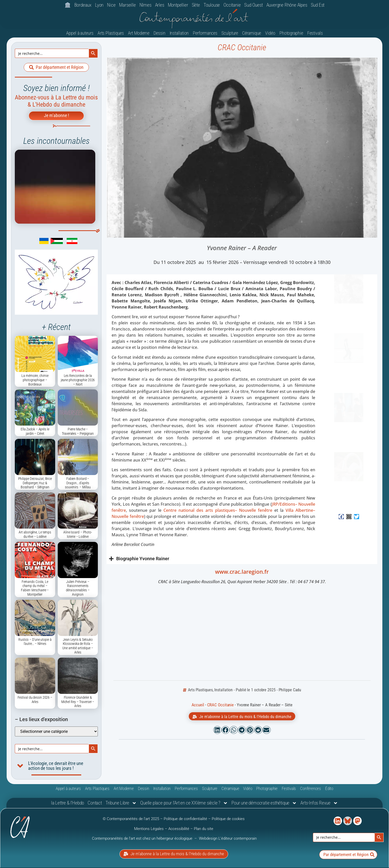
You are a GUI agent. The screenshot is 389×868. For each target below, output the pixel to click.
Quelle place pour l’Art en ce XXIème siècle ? (184, 804)
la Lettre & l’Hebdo (68, 804)
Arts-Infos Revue (319, 804)
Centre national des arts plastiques (218, 511)
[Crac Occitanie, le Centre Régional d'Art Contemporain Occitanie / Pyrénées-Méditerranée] (242, 634)
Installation (179, 34)
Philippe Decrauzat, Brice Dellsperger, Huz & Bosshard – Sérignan (35, 484)
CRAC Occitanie (242, 48)
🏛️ (68, 5)
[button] (217, 731)
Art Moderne (139, 34)
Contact (95, 804)
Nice (111, 5)
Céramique (252, 34)
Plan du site (204, 829)
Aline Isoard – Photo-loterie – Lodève (78, 535)
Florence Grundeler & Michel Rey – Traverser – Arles (78, 703)
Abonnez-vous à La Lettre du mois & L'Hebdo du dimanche (56, 102)
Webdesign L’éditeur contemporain (228, 839)
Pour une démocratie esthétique (264, 804)
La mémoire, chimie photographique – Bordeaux (35, 381)
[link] (36, 243)
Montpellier (178, 5)
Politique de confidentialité (185, 820)
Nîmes (145, 5)
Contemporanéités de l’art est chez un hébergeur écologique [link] (143, 839)
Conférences (311, 789)
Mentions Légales (149, 829)
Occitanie (232, 5)
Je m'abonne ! (56, 116)
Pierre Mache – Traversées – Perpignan (78, 432)
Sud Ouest (253, 5)
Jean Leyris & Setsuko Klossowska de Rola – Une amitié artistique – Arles (78, 647)
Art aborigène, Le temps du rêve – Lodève (35, 535)
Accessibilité (179, 829)
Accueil (198, 706)
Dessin (159, 34)
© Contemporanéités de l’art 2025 (131, 820)
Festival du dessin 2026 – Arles (35, 700)
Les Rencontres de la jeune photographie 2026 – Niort (78, 381)
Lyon (99, 5)
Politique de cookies (228, 820)
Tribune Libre (121, 804)
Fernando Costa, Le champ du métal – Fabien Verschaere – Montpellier (35, 589)
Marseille (127, 5)
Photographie (291, 34)
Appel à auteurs (80, 34)
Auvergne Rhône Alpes (287, 5)
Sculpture (230, 34)
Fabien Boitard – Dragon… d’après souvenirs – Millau (78, 484)
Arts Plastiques (111, 34)
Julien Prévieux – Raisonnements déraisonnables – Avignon (78, 589)
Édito (329, 789)
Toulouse (212, 5)
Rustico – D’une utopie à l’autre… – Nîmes (35, 642)
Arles (160, 5)
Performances (205, 34)
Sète (196, 5)
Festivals (315, 34)
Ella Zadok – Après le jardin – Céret (35, 432)
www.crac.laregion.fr (242, 572)
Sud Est (318, 5)
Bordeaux (83, 5)
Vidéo (270, 34)
